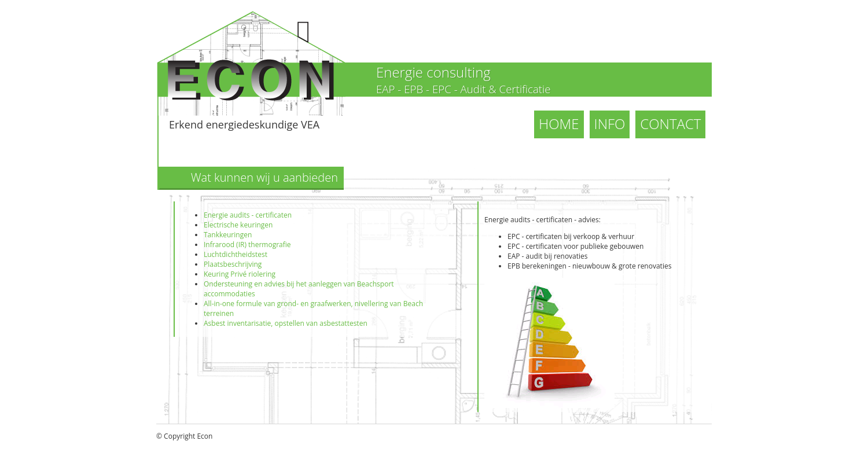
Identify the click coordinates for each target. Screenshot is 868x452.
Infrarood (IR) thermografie (247, 245)
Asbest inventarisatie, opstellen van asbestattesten (286, 323)
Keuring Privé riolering (240, 274)
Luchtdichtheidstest (236, 254)
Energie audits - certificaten (248, 215)
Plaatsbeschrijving (233, 264)
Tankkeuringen (228, 235)
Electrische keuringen (238, 225)
